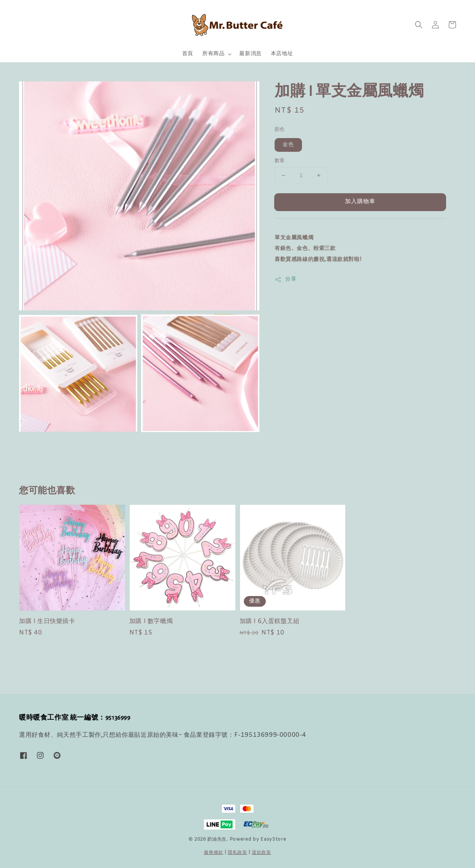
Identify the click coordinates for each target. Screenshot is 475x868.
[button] (419, 25)
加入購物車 (360, 202)
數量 (280, 161)
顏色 (280, 130)
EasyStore (273, 839)
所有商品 (213, 54)
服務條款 (214, 853)
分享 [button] (285, 279)
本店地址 (282, 54)
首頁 (188, 54)
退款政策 (261, 853)
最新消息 (250, 54)
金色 (288, 145)
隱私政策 (237, 853)
